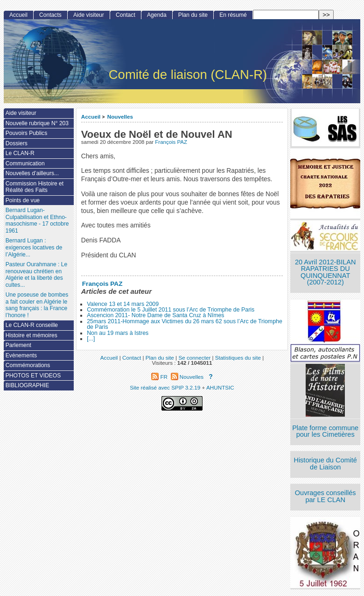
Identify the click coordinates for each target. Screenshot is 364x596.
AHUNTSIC (220, 387)
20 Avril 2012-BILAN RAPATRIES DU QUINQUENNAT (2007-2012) (325, 272)
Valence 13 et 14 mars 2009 (123, 304)
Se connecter (194, 358)
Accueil (91, 117)
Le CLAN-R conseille (32, 325)
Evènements (21, 355)
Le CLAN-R (20, 153)
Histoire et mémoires (31, 335)
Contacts (50, 15)
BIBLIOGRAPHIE (27, 385)
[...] (91, 339)
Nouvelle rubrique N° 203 (37, 123)
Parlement (18, 345)
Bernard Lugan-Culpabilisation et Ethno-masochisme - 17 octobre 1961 (37, 220)
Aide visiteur (89, 15)
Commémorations (28, 365)
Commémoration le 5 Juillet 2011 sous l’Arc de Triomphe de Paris (171, 310)
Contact (126, 15)
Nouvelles (120, 117)
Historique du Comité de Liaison (325, 464)
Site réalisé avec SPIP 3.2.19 (165, 387)
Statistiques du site (238, 358)
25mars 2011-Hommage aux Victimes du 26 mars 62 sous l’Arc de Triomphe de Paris (185, 324)
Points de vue (23, 200)
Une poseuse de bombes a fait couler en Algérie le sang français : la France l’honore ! (37, 305)
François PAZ (171, 142)
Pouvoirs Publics (26, 133)
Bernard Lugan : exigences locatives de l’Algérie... (34, 247)
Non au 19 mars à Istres (118, 333)
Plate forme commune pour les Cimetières (325, 431)
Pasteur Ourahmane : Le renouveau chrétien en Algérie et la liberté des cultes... (36, 275)
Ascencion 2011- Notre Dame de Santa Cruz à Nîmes (155, 315)
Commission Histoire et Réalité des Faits (35, 187)
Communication (25, 163)
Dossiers (17, 143)
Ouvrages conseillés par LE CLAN (325, 496)
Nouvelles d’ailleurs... (32, 173)
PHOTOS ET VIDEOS (33, 376)
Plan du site (193, 15)
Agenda (157, 15)
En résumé (233, 15)
